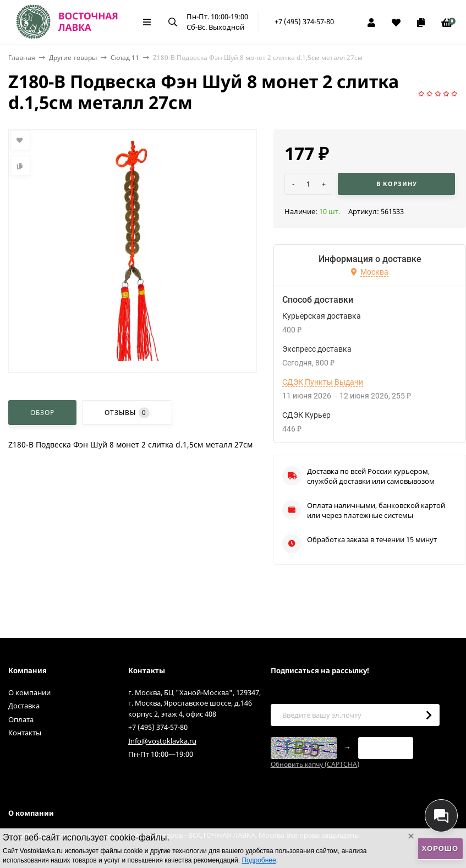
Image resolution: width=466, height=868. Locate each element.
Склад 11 (125, 58)
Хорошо (440, 848)
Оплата (21, 719)
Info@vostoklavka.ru (162, 741)
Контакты (25, 733)
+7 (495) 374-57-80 (304, 21)
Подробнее (259, 860)
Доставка (24, 706)
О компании (29, 692)
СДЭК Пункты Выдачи (323, 382)
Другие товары (73, 58)
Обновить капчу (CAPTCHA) (315, 764)
